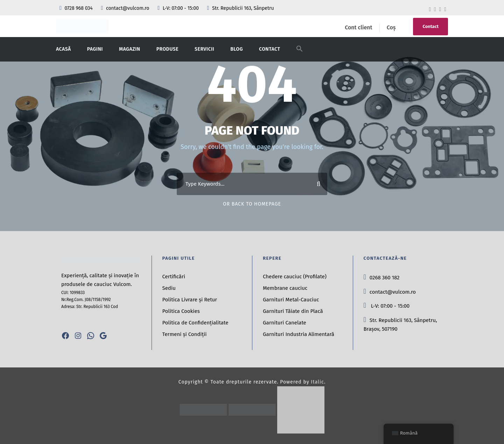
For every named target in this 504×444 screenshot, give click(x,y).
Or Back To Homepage (252, 204)
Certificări (174, 277)
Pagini (95, 49)
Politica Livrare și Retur (190, 300)
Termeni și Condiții (185, 334)
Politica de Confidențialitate (195, 323)
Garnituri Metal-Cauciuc (291, 300)
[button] (300, 53)
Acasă (64, 49)
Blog (237, 49)
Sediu (169, 288)
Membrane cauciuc (285, 288)
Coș (391, 27)
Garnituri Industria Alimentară (299, 334)
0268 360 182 (382, 278)
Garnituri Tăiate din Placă (293, 311)
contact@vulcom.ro (126, 8)
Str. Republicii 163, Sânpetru (240, 8)
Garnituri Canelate (285, 323)
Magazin (130, 49)
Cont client (358, 27)
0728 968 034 (77, 8)
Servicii (204, 49)
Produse (167, 49)
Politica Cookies (181, 311)
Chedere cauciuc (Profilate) (295, 277)
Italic (317, 382)
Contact (430, 26)
